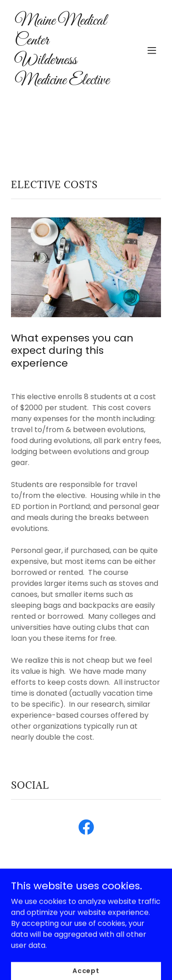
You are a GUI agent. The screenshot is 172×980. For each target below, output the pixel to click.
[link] (64, 82)
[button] (152, 50)
